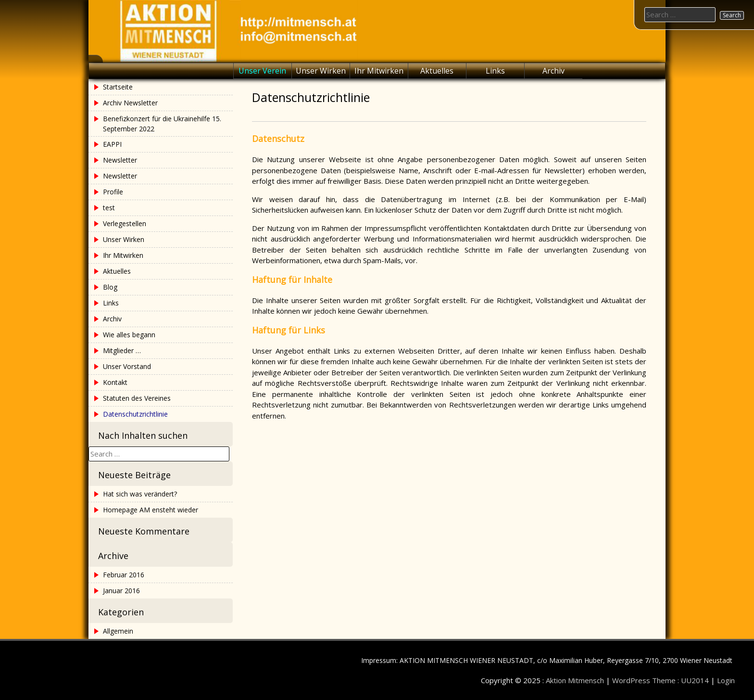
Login (726, 680)
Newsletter (120, 160)
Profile (113, 192)
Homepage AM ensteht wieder (151, 510)
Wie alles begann (129, 335)
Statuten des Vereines (137, 398)
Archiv (553, 71)
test (109, 208)
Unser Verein (262, 71)
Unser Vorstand (127, 366)
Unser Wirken (321, 71)
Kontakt (115, 382)
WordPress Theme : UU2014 (660, 680)
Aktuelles (437, 71)
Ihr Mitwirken (379, 71)
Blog (110, 287)
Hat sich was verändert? (140, 494)
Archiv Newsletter (130, 103)
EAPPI (112, 144)
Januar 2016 (121, 591)
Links (495, 71)
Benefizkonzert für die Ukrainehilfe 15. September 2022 (162, 124)
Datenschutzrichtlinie (135, 414)
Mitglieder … (122, 350)
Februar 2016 (124, 575)
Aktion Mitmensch (575, 680)
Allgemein (118, 631)
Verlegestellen (125, 223)
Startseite (118, 87)
